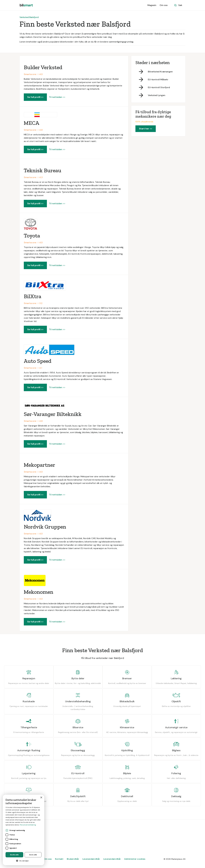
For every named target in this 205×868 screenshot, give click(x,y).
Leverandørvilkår (91, 859)
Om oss (164, 5)
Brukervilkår (73, 859)
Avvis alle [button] (33, 855)
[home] (26, 5)
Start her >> (146, 129)
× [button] (41, 798)
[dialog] (24, 830)
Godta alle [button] (14, 855)
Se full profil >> (35, 97)
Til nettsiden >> (57, 97)
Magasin (152, 5)
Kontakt (59, 859)
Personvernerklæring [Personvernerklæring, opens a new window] (28, 825)
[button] (24, 861)
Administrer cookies (135, 859)
